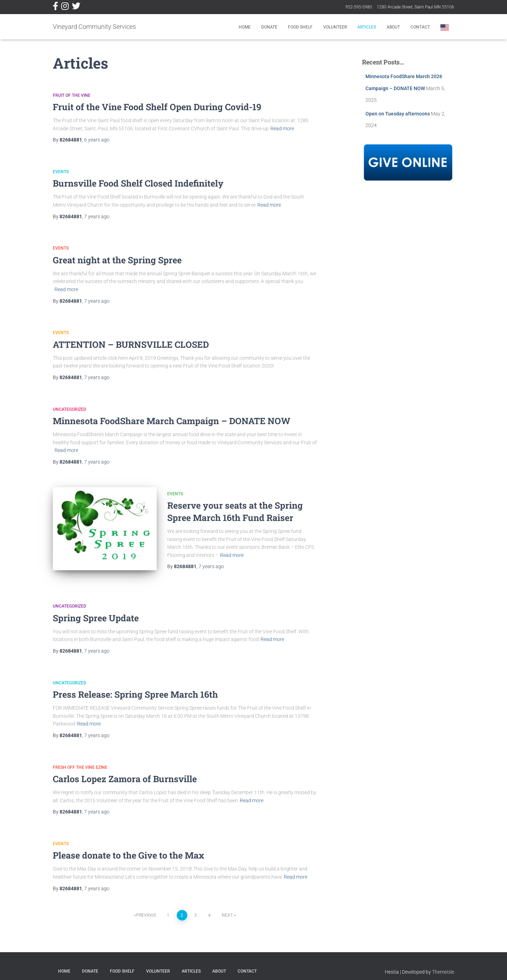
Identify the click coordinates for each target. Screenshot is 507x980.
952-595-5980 (359, 7)
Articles (367, 27)
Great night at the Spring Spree (117, 260)
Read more (282, 128)
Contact (420, 27)
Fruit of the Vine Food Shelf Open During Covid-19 (157, 107)
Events (61, 172)
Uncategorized (70, 409)
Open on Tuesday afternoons (398, 114)
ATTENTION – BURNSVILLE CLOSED (131, 344)
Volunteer (335, 27)
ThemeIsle (443, 964)
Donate (269, 27)
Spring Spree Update (96, 610)
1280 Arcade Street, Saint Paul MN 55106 (415, 7)
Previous (146, 907)
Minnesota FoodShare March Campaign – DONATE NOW (172, 421)
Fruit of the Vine (72, 95)
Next (227, 907)
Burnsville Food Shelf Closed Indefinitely (138, 183)
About (393, 27)
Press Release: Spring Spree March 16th (135, 687)
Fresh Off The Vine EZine (80, 759)
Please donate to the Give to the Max (129, 847)
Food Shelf (300, 27)
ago (97, 140)
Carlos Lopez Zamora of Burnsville (125, 771)
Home (245, 27)
